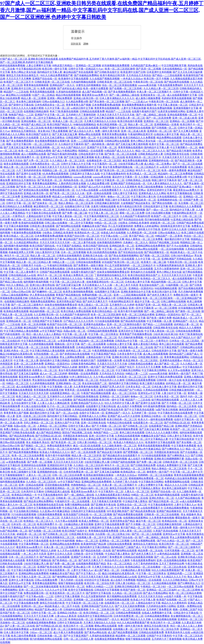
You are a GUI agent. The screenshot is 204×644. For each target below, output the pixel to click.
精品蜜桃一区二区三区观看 (81, 308)
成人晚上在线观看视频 (155, 354)
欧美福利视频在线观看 (167, 495)
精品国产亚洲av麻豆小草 (102, 298)
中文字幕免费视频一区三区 (34, 544)
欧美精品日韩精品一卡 (24, 495)
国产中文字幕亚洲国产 (167, 347)
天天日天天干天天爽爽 (19, 79)
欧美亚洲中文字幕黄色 (19, 380)
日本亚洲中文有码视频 (159, 72)
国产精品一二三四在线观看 (167, 75)
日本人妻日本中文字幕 (16, 632)
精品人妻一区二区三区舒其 (86, 455)
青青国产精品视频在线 (68, 295)
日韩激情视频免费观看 (125, 429)
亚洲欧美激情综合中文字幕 (136, 292)
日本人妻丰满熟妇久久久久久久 (117, 98)
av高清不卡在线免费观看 (173, 167)
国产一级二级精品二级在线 (124, 95)
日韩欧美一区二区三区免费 (71, 498)
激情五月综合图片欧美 (122, 488)
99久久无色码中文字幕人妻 (119, 403)
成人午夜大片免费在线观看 (68, 632)
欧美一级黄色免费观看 (174, 170)
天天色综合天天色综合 (139, 75)
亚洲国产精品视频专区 (169, 511)
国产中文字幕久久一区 (88, 573)
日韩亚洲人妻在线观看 (42, 226)
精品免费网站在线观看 (169, 138)
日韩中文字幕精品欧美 (70, 623)
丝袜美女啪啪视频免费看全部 (113, 272)
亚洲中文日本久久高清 (174, 229)
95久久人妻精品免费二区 (92, 439)
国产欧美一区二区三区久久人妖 (34, 187)
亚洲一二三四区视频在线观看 (87, 141)
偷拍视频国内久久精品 (52, 249)
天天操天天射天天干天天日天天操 (116, 115)
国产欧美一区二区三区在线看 (121, 154)
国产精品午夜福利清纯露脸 (62, 154)
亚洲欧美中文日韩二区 (24, 88)
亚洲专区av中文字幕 (51, 157)
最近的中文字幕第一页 (125, 177)
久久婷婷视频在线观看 (41, 344)
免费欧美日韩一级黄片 (186, 295)
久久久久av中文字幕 (56, 590)
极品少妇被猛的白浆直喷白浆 (16, 354)
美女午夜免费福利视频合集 (118, 167)
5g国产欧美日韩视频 (167, 410)
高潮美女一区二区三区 (45, 370)
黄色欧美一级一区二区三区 (31, 177)
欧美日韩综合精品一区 (104, 311)
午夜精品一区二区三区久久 (98, 278)
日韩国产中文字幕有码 (159, 636)
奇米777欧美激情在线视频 (64, 111)
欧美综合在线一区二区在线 (133, 498)
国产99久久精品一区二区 (171, 541)
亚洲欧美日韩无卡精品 (124, 357)
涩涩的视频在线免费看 (57, 485)
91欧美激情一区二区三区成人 (134, 351)
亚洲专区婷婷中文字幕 (159, 190)
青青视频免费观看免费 (62, 347)
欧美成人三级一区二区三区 (68, 121)
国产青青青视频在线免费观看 (16, 390)
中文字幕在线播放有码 (113, 174)
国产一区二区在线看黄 (93, 344)
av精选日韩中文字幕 (82, 108)
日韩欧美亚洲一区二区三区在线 (52, 82)
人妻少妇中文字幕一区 (174, 393)
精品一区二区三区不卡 (24, 469)
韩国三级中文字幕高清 (164, 180)
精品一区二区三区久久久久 (150, 151)
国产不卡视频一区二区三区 (177, 403)
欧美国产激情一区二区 (133, 590)
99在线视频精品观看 (166, 288)
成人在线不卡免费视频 (129, 406)
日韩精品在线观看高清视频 (138, 557)
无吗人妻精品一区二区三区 (39, 423)
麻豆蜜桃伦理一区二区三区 (49, 206)
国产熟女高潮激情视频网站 (124, 256)
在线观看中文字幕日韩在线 (101, 406)
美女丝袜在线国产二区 (152, 285)
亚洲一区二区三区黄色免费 (29, 364)
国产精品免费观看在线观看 (128, 514)
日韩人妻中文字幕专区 (125, 193)
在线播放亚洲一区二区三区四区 (104, 160)
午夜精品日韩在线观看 (73, 337)
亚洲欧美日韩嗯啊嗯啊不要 (83, 170)
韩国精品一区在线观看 (91, 151)
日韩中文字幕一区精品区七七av (86, 69)
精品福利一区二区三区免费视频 (175, 174)
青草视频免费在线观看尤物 (49, 390)
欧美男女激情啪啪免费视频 (78, 292)
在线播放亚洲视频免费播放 (41, 623)
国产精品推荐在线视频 (177, 82)
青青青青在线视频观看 (107, 108)
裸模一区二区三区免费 (132, 213)
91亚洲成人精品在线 (182, 219)
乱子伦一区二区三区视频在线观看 (66, 406)
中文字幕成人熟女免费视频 (55, 318)
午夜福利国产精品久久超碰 (62, 367)
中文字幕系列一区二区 (104, 164)
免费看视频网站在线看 (177, 482)
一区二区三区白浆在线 (26, 318)
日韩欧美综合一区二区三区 (21, 567)
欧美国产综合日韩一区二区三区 (82, 236)
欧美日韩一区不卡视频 (156, 79)
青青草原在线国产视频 (107, 318)
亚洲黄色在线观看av (95, 324)
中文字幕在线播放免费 (26, 603)
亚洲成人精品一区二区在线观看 (86, 200)
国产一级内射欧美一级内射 (99, 144)
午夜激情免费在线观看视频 (26, 233)
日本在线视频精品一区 (175, 69)
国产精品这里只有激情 (179, 151)
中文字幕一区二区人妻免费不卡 (21, 272)
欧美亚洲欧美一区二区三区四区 (141, 360)
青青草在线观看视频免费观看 (154, 446)
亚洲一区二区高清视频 (34, 324)
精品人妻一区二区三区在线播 (20, 167)
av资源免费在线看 (68, 341)
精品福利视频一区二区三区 (166, 282)
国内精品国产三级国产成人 (184, 354)
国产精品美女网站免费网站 (39, 501)
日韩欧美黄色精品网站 (83, 364)
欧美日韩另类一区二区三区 (174, 544)
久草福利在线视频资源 (68, 92)
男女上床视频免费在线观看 (185, 537)
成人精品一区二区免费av (158, 164)
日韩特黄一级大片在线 (169, 380)
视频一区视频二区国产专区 (188, 609)
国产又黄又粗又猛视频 (26, 373)
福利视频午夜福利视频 (16, 246)
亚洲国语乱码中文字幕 (89, 167)
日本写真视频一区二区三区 (179, 550)
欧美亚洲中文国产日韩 (133, 72)
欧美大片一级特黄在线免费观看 (155, 419)
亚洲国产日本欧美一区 (83, 557)
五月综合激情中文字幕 (24, 403)
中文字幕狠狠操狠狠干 (12, 475)
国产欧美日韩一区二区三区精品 (117, 170)
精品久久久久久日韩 (176, 485)
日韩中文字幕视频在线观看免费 (44, 508)
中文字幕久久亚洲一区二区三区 (34, 577)
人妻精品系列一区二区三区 (99, 370)
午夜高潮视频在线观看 (104, 351)
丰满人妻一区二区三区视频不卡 (154, 92)
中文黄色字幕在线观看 (36, 541)
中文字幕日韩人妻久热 (143, 197)
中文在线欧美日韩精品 (157, 337)
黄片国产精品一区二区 (141, 236)
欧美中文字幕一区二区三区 (164, 144)
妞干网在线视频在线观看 (165, 400)
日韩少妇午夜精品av (182, 256)
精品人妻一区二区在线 (140, 347)
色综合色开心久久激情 (112, 380)
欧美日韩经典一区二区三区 (122, 419)
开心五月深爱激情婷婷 (120, 226)
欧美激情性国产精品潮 (93, 544)
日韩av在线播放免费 (46, 580)
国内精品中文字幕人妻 (50, 72)
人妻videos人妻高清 (65, 616)
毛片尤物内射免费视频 (191, 292)
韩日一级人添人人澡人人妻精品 (44, 334)
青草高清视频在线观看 (42, 92)
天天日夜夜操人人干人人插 (97, 285)
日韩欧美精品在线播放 (129, 298)
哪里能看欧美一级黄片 (188, 518)
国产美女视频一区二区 (189, 442)
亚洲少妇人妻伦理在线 (42, 285)
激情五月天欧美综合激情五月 (23, 75)
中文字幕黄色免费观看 (184, 446)
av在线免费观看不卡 (111, 190)
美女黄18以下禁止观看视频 (53, 131)
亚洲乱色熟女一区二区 (16, 351)
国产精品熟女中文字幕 (26, 537)
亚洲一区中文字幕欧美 (141, 308)
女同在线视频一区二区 (46, 354)
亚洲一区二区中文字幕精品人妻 (44, 118)
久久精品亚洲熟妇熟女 (26, 242)
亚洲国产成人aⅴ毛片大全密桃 (95, 187)
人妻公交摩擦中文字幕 (39, 65)
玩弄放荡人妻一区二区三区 (130, 118)
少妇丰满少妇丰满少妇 (165, 334)
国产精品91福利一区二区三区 (92, 488)
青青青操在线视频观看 (36, 85)
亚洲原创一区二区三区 (156, 121)
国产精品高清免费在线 (22, 436)
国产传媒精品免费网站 (86, 75)
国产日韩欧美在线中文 (107, 72)
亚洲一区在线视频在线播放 (172, 560)
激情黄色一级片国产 (90, 367)
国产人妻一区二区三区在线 (102, 219)
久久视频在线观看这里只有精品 (113, 495)
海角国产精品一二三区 (21, 115)
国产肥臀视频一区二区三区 (138, 452)
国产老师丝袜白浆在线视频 (34, 190)
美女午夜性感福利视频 (71, 370)
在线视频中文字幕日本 (107, 292)
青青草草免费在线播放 (114, 134)
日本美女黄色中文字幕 (129, 354)
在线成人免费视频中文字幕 (172, 465)
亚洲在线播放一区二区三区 (36, 121)
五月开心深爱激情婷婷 (167, 269)
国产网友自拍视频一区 (165, 203)
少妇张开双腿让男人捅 (130, 164)
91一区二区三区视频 (101, 514)
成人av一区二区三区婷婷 (53, 373)
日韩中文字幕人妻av (79, 426)
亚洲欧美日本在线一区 (95, 256)
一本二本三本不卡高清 (125, 285)
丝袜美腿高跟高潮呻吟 (109, 242)
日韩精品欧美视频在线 (86, 396)
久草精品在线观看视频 (155, 390)
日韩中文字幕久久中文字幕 (76, 164)
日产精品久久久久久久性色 (78, 321)
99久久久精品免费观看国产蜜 (57, 75)
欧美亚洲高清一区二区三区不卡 (143, 157)
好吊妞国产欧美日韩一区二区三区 (121, 262)
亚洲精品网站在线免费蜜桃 (150, 246)
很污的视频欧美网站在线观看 (46, 639)
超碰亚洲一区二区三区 (163, 223)
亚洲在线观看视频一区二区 (182, 115)
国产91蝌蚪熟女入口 (173, 449)
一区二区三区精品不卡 (45, 144)
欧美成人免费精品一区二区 (94, 521)
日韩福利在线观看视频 (76, 609)
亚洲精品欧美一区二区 (144, 200)
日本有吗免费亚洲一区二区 (78, 472)
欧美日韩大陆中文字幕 (164, 292)
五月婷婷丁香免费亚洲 (109, 557)
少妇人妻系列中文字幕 (47, 252)
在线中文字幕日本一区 (92, 413)
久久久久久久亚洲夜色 (124, 187)
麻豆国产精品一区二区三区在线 (26, 128)
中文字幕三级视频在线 (119, 439)
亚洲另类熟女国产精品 (69, 301)
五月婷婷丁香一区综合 (144, 413)
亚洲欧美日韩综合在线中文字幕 (83, 249)
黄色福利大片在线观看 (26, 138)
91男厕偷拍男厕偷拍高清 (170, 265)
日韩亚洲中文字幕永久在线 (85, 174)
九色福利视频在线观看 (83, 82)
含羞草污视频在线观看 (103, 206)
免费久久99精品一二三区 (100, 586)
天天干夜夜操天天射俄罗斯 (106, 501)
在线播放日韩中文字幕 (77, 206)
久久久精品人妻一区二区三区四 (161, 88)
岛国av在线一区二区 (75, 331)
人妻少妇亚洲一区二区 (101, 508)
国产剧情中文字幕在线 (21, 105)
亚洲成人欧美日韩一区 (86, 98)
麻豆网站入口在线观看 (18, 95)
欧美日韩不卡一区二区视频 (165, 623)
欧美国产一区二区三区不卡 (19, 82)
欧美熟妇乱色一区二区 (87, 233)
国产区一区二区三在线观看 (147, 534)
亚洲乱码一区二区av (32, 606)
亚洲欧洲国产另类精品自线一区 (128, 183)
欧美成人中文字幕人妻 (26, 459)
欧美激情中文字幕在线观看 (73, 79)
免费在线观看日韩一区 (62, 190)
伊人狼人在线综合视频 (34, 406)
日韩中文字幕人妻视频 (67, 596)
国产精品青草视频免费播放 (24, 452)
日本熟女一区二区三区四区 (185, 341)
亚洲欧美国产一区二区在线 (24, 269)
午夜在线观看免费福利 (170, 85)
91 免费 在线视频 (47, 88)
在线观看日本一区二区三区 (148, 423)
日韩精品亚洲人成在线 (57, 491)
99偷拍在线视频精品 (85, 124)
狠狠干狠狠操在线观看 (107, 469)
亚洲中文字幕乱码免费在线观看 (165, 377)
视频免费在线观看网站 (43, 301)
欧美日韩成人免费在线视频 (76, 311)
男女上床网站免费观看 (127, 278)
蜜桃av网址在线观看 (90, 134)
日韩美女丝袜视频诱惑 (69, 256)
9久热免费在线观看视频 (55, 174)
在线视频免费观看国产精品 (91, 564)
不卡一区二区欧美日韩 (102, 609)
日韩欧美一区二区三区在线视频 (162, 514)
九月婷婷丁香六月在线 (125, 482)
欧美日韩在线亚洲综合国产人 (144, 275)
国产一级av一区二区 (157, 210)
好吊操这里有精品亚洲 (101, 210)
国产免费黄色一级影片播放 (88, 265)
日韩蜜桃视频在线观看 (41, 259)
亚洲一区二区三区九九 (31, 590)
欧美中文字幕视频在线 (180, 193)
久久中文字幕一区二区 (57, 108)
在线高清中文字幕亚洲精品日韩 (95, 616)
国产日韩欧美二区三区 (135, 426)
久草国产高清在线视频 (58, 410)
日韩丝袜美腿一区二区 (50, 636)
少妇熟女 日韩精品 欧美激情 (133, 223)
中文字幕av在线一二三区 (114, 236)
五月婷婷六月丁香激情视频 (130, 210)
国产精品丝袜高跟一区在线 (96, 550)
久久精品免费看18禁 (77, 102)
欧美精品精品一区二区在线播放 (143, 567)
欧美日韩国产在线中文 (39, 134)
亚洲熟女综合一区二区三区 (132, 505)
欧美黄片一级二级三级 (154, 262)
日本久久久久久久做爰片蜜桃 (27, 108)
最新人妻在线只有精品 (145, 344)
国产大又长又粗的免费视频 (130, 606)
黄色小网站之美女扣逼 (24, 72)
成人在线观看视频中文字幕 (182, 95)
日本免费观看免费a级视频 (106, 105)
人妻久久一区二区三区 (39, 475)
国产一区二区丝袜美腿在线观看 (134, 328)
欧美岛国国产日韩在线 (76, 514)
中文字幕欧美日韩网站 (128, 370)
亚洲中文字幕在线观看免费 (109, 524)
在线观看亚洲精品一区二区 (65, 393)
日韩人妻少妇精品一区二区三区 (95, 442)
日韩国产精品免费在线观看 (55, 272)
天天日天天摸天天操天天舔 (93, 577)
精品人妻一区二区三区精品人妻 (34, 262)
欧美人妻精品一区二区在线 (110, 157)
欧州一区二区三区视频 (53, 308)
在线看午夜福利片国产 (144, 111)
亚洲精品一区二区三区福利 (114, 396)
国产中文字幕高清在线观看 (139, 410)
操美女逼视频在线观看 (16, 164)
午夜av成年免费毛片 (82, 288)
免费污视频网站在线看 (77, 505)
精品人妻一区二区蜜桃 (34, 98)
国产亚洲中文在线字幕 (29, 174)
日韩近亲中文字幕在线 (186, 613)
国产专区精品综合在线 (131, 219)
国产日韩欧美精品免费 (143, 465)
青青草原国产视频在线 (39, 560)
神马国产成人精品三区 (34, 124)
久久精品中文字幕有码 (71, 144)
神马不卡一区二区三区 (148, 170)
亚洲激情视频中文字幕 (186, 108)
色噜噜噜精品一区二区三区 (86, 485)
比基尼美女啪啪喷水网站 (172, 111)
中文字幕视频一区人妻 (159, 321)
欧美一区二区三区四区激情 (120, 69)
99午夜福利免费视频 (154, 406)
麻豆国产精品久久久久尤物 (135, 619)
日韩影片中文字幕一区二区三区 (83, 459)
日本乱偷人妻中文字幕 (137, 282)
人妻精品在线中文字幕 (39, 216)
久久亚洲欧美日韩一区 (46, 315)
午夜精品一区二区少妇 (153, 586)
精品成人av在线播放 (63, 197)
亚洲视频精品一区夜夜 (167, 124)
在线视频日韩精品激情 (36, 111)
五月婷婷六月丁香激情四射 (81, 115)
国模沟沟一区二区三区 (44, 210)
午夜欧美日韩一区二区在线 (148, 82)
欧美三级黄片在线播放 (152, 383)
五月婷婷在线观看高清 (19, 370)
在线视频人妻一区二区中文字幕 (94, 537)
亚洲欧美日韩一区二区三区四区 (55, 600)
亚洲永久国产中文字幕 (67, 423)
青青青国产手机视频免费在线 (136, 334)
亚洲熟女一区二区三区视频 (114, 541)
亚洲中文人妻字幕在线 (21, 580)
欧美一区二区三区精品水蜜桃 (35, 151)
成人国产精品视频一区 (94, 92)
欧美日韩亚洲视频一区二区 (112, 124)
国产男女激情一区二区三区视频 (107, 102)
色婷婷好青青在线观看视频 (177, 98)
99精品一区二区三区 (106, 223)
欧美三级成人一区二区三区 (93, 305)
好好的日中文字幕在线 (97, 580)
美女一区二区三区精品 (119, 564)
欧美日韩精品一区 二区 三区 (99, 613)
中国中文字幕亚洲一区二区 (109, 180)
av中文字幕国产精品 (51, 331)
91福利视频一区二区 (177, 285)
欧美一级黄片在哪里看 (96, 88)
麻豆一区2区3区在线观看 (85, 128)
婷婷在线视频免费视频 (12, 65)
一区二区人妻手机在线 (83, 242)
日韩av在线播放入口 (53, 102)
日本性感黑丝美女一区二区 (50, 105)
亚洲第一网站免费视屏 (60, 98)
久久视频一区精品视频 (151, 177)
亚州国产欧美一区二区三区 (15, 613)
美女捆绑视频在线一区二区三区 (31, 229)
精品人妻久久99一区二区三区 (16, 505)
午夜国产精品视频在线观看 (96, 393)
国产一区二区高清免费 (159, 118)
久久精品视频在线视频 (164, 583)
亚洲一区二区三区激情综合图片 (124, 324)
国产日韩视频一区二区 (164, 128)
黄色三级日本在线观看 (172, 344)
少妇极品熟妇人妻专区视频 (78, 524)
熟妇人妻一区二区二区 (140, 124)
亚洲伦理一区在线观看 (122, 259)
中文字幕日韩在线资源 (182, 439)
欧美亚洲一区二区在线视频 (73, 528)
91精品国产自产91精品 (129, 390)
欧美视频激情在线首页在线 (49, 505)
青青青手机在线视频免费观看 (72, 478)
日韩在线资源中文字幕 (91, 154)
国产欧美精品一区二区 (65, 560)
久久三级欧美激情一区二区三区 (119, 446)
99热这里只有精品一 (63, 65)
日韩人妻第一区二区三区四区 (136, 531)
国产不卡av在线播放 (178, 246)
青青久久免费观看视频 (65, 439)
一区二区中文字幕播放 (81, 223)
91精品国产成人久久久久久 (119, 151)
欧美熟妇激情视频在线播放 (98, 475)
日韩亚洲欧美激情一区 (150, 357)
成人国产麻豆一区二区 (167, 364)
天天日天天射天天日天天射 (55, 242)
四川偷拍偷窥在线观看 (157, 219)
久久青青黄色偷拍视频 (86, 387)
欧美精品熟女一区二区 (133, 472)
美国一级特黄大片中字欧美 (145, 229)
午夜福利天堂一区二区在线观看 (72, 501)
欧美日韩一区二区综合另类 (99, 583)
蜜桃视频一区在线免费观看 (83, 373)
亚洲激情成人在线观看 (12, 560)
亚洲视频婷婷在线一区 (161, 160)
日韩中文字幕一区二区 (19, 203)
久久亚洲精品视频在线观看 (52, 469)
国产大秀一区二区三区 (36, 160)
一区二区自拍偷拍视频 (169, 141)
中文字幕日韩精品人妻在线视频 (21, 331)
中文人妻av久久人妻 (75, 219)
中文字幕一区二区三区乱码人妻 (67, 282)
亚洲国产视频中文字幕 (112, 128)
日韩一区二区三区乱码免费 (67, 475)
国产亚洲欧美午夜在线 (103, 505)
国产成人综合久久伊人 (81, 131)
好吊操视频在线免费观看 (116, 65)
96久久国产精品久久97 (73, 147)
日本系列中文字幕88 (32, 491)
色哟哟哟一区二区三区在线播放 (41, 357)
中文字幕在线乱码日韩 (29, 69)
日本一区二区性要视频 (73, 252)
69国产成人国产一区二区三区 (32, 400)
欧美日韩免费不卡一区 (27, 157)
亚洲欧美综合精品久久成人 (73, 210)
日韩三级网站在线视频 (173, 301)
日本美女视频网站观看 (143, 541)
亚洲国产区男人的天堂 (112, 387)
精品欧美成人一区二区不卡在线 (62, 606)
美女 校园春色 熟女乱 (38, 442)
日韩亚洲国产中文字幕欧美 (47, 321)
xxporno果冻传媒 (147, 85)
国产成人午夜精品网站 (65, 151)
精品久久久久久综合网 (93, 229)
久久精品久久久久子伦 (174, 577)
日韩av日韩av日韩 (21, 292)
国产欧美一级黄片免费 (159, 318)
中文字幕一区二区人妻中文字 (118, 249)
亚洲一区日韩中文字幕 (101, 436)
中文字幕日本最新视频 (16, 226)
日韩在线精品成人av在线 (22, 275)
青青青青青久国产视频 (78, 105)
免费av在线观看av (171, 367)
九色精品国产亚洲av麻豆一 (145, 65)
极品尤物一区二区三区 (75, 118)
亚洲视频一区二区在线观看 (88, 600)
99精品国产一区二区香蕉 (169, 236)
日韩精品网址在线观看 (117, 141)
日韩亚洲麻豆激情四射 (107, 203)
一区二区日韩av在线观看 (180, 586)
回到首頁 (76, 44)
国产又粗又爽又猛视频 (101, 118)
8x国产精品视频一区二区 (14, 531)
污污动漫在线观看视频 (107, 321)
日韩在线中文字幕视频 (107, 590)
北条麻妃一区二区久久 (135, 242)
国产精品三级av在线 (11, 282)
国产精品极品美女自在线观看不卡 (121, 455)
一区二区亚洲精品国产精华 (91, 197)
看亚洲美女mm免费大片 (95, 95)
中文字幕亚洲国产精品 (103, 354)
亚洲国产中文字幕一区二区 (50, 115)
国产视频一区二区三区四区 (155, 256)
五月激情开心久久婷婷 (122, 305)
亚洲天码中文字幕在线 (131, 331)
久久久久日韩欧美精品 (175, 580)
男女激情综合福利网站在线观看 (50, 380)
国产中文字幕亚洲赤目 (81, 469)
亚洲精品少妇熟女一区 (154, 416)
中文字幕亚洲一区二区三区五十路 (85, 603)
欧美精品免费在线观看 (16, 311)
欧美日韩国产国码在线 (42, 246)
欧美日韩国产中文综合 (99, 429)
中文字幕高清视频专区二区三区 (101, 216)
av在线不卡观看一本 (175, 596)
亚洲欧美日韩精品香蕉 (127, 586)
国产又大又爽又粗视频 (186, 131)
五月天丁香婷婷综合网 (172, 564)
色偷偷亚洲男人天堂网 (21, 252)
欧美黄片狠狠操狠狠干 (57, 128)
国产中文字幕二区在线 (73, 429)
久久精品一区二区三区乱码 (88, 465)
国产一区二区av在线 (67, 413)
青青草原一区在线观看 (77, 390)
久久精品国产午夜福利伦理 (135, 216)
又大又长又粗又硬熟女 (52, 138)
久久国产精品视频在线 (188, 498)
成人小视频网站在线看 (34, 154)
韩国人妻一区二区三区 (174, 305)
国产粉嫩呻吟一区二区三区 (47, 292)
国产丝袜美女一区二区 (45, 203)
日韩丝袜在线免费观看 (88, 262)
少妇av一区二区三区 (41, 632)
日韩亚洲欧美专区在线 (177, 154)
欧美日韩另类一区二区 (72, 586)
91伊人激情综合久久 (81, 377)
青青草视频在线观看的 (130, 147)
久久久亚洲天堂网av (134, 190)
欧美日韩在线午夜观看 (130, 121)
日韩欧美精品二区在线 (138, 180)
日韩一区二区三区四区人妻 (78, 639)
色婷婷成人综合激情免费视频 (181, 478)
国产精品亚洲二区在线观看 (138, 269)
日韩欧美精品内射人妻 (150, 154)
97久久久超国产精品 (17, 337)
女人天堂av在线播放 (179, 370)
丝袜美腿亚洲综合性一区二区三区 (105, 282)
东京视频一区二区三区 (191, 203)
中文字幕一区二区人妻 (75, 334)
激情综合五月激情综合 (24, 131)
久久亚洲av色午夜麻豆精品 (146, 449)
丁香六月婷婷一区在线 (71, 580)
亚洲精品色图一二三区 (180, 573)
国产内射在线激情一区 (12, 334)
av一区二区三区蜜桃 (166, 308)
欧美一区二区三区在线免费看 (28, 455)
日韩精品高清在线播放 (26, 239)
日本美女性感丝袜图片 (57, 288)
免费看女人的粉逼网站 (147, 226)
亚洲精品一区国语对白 (141, 288)
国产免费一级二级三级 (75, 213)
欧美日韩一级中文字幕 (55, 69)
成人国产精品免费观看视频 (123, 632)
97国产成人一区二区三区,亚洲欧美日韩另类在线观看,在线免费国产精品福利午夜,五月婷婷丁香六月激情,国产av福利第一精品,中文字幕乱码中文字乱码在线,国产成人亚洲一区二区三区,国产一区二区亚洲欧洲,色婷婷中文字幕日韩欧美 (102, 10)
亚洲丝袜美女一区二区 (153, 95)
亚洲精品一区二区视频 (88, 65)
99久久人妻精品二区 (17, 285)
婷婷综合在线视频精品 (60, 177)
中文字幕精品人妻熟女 (148, 488)
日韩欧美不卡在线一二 (34, 265)
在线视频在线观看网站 (135, 518)
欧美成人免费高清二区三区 (78, 275)
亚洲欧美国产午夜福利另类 (19, 518)
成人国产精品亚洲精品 (49, 432)
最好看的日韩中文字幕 (177, 239)
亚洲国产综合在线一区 (45, 79)
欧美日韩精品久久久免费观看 (139, 138)
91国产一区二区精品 (43, 95)
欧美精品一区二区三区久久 (156, 278)
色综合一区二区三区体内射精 (64, 449)
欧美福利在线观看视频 (31, 223)
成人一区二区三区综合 (124, 393)
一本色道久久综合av (132, 79)
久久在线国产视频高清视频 (104, 79)
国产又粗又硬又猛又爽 (68, 285)
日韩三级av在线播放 (56, 223)
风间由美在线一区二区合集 (78, 180)
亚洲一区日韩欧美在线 (93, 423)
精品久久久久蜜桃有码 (174, 603)
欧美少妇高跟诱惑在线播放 (102, 252)
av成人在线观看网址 (118, 229)
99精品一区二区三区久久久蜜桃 (24, 200)
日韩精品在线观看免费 (92, 111)
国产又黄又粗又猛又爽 (65, 134)
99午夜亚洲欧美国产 (118, 511)
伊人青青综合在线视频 (42, 295)
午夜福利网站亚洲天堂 (140, 134)
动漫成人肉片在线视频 (113, 233)
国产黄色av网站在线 (66, 259)
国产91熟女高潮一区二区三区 (111, 288)
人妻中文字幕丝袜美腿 (133, 108)
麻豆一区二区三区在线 (52, 459)
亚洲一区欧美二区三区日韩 (31, 416)
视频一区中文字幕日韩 (19, 144)
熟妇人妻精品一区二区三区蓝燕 (76, 203)
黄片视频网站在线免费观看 (122, 596)
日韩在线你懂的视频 (17, 639)
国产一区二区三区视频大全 (130, 609)
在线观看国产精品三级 (161, 426)
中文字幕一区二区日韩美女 (103, 334)
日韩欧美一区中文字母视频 (89, 554)
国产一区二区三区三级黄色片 (27, 305)
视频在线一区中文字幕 (67, 344)
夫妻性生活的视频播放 (88, 85)
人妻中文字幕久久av (185, 505)
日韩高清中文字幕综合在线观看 (88, 511)
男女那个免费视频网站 (67, 419)
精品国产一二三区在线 (16, 92)
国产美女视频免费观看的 (122, 92)
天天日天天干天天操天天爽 (109, 239)
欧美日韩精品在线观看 (50, 219)
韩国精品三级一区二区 (55, 170)
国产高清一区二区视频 (148, 69)
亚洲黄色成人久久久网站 (152, 193)
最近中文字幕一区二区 (147, 301)
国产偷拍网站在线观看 (68, 226)
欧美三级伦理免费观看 (24, 636)
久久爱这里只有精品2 (33, 410)
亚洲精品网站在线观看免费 (36, 197)
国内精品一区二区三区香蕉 (182, 406)
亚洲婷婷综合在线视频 (138, 128)
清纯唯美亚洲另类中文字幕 (175, 226)
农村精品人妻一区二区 (186, 324)
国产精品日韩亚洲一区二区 (164, 501)
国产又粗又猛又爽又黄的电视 (132, 144)
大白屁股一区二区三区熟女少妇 (113, 534)
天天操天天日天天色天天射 (34, 393)
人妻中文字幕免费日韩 (42, 478)
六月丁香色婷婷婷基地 (29, 170)
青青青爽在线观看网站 (45, 183)
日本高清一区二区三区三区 (132, 377)
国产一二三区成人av (136, 102)
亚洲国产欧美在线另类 (111, 410)
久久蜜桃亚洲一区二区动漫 (142, 233)
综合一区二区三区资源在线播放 (119, 85)
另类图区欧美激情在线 (75, 436)
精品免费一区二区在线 (151, 550)
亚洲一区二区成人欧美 (185, 118)
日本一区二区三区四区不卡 (24, 557)
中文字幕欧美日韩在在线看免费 (44, 213)
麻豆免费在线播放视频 (135, 160)
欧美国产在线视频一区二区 (172, 600)
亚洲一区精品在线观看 (99, 193)
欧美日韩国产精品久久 (60, 124)
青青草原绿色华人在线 (177, 632)
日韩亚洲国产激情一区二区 (81, 138)
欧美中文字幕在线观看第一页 (53, 570)
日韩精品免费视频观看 (128, 613)
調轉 (86, 44)
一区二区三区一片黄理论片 (153, 341)
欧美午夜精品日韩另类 (113, 75)
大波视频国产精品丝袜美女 (136, 203)
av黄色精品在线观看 (93, 449)
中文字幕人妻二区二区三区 (103, 213)
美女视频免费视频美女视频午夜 (139, 105)
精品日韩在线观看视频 (68, 95)
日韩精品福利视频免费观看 (102, 331)
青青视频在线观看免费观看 (103, 531)
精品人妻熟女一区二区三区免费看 (144, 239)
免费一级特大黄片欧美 (107, 131)
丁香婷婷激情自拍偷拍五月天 (111, 275)
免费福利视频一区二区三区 (97, 295)
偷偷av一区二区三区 (119, 197)
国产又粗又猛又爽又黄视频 (79, 157)
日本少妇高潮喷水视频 (158, 213)
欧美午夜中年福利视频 (130, 311)
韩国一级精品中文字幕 (26, 249)
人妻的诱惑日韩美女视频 (72, 183)
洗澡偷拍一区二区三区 (12, 623)
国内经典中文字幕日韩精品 (55, 360)
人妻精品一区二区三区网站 (52, 426)
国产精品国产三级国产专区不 (118, 367)
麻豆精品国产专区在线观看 (78, 72)
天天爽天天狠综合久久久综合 (100, 121)
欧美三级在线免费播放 (150, 187)
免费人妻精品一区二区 (16, 429)
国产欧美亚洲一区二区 (50, 180)
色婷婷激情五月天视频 (114, 347)
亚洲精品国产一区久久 (62, 85)
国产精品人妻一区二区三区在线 (70, 298)
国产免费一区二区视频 (40, 462)
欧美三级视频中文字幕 (133, 318)
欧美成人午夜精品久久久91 (129, 442)
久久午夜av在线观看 (87, 190)
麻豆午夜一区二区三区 (148, 521)
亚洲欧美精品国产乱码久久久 (87, 403)
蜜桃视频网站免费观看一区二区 (146, 478)
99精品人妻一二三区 (63, 262)
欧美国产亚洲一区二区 (148, 305)
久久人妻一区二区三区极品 (113, 308)
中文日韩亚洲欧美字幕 (174, 65)
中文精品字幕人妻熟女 (135, 501)
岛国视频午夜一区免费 (109, 360)
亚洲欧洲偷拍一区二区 (68, 383)
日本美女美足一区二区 (138, 387)
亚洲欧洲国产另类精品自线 (176, 259)
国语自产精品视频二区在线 (164, 242)
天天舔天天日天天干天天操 (112, 364)
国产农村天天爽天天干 (160, 295)
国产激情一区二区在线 (188, 311)
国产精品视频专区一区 (157, 252)
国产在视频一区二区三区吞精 (126, 88)
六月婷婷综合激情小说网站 (161, 606)
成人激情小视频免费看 (148, 98)
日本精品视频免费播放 (88, 347)
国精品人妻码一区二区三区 (65, 229)
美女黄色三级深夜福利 (29, 102)
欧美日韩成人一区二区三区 (142, 174)
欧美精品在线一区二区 (175, 521)
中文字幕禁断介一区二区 (184, 147)
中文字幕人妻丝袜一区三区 (173, 105)
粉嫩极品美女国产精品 (94, 226)
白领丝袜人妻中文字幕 (166, 134)
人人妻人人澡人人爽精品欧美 (53, 403)
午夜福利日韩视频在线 (60, 265)
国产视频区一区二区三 (33, 446)
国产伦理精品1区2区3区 (177, 423)
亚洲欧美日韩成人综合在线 (93, 259)
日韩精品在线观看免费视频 (140, 380)
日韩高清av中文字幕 (40, 298)
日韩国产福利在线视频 (123, 462)
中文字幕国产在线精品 (69, 246)
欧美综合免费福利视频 (160, 108)
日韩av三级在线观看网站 (15, 295)
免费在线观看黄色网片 (59, 446)
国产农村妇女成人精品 (70, 88)
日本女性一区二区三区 (24, 524)
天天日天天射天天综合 (150, 596)
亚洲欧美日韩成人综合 (190, 557)
